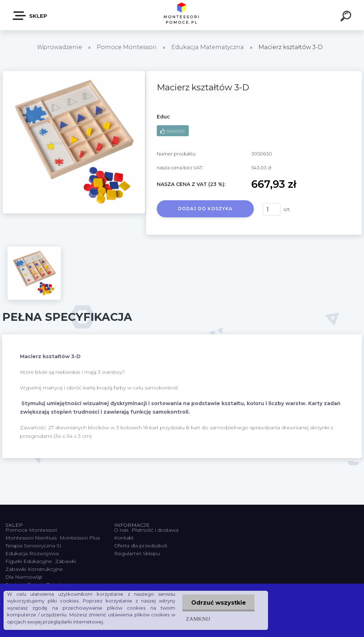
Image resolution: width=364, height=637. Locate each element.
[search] (347, 17)
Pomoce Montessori (127, 47)
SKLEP (30, 16)
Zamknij (198, 619)
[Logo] (182, 15)
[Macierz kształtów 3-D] (74, 74)
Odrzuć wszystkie (218, 603)
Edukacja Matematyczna (208, 47)
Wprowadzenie (60, 47)
